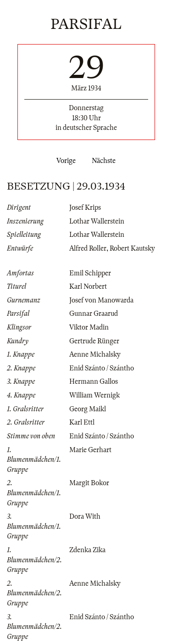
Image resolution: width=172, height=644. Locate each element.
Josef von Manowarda (101, 300)
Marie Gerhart (90, 450)
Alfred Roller (88, 248)
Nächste (105, 161)
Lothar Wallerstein (97, 221)
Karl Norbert (88, 286)
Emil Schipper (90, 273)
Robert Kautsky (132, 248)
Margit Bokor (89, 483)
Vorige (64, 161)
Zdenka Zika (87, 550)
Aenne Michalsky (95, 354)
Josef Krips (85, 207)
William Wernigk (94, 395)
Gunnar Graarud (94, 314)
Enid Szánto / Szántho (102, 368)
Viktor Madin (89, 327)
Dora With (85, 516)
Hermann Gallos (94, 381)
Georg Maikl (88, 409)
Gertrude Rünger (94, 341)
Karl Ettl (82, 422)
